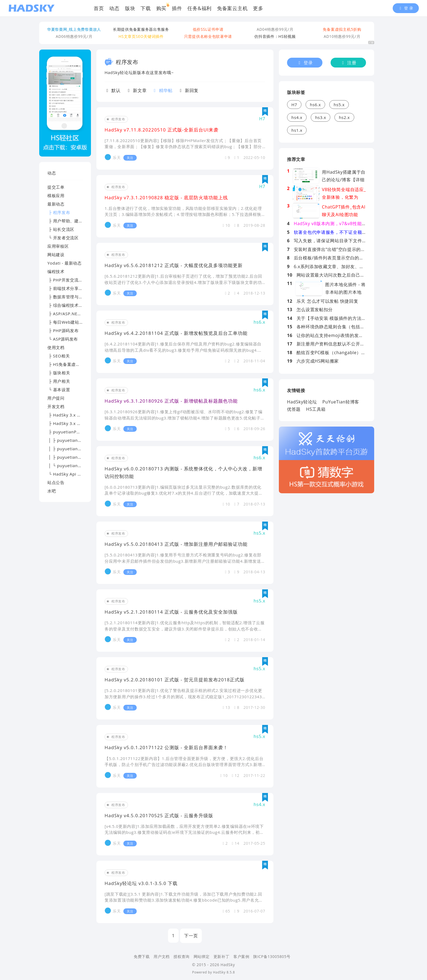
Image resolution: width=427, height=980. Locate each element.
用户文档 (162, 956)
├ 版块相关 (59, 373)
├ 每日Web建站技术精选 (72, 322)
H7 (294, 105)
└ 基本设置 (59, 390)
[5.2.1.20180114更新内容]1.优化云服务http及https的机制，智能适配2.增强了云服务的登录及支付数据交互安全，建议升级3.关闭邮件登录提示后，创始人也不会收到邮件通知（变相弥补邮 (185, 629)
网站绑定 (202, 956)
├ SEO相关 (59, 356)
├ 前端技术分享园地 (67, 288)
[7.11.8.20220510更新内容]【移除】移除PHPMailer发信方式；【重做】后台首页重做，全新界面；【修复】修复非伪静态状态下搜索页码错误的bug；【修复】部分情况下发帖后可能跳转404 (183, 147)
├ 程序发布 (59, 212)
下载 (146, 8)
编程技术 (56, 271)
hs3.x (321, 117)
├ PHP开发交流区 (65, 280)
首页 (99, 8)
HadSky (219, 972)
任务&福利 (199, 8)
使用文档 (56, 347)
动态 (114, 8)
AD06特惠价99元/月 (74, 36)
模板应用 (56, 195)
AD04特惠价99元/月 (275, 29)
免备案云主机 (232, 8)
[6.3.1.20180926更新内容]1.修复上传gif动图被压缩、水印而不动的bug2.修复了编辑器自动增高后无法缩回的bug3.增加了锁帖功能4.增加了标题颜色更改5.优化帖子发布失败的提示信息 (185, 418)
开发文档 (56, 406)
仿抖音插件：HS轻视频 (275, 36)
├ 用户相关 (59, 381)
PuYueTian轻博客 (341, 402)
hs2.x (344, 117)
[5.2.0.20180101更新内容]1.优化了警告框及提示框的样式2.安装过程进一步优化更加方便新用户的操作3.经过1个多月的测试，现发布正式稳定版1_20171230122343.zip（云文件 (184, 696)
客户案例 (241, 956)
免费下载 (142, 956)
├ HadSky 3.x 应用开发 (71, 423)
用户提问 (56, 398)
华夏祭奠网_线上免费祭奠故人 (74, 29)
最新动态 (56, 204)
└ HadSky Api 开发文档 (71, 474)
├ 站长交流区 (61, 229)
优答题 (294, 409)
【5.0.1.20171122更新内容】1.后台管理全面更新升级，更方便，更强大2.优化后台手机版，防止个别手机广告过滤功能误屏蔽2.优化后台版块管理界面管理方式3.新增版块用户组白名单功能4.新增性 (184, 765)
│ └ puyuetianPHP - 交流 (73, 465)
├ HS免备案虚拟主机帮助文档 (77, 364)
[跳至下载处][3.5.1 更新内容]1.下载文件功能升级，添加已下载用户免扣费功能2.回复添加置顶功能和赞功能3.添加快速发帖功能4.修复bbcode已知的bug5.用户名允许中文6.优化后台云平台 (184, 900)
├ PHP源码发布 (63, 330)
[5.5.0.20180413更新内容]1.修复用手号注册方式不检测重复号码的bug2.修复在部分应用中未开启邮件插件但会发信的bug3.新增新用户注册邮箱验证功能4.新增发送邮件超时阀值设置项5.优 (183, 561)
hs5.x (339, 105)
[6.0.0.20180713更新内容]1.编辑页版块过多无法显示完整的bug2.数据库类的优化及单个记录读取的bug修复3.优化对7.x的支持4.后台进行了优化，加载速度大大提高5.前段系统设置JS (184, 493)
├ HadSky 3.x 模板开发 (71, 415)
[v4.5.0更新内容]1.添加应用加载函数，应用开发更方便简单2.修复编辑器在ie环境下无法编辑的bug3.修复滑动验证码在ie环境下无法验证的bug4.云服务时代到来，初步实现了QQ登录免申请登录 (184, 832)
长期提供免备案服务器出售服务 (141, 29)
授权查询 (182, 956)
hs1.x (297, 130)
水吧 (52, 491)
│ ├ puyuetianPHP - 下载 (73, 440)
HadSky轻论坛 (302, 402)
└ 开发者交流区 (63, 238)
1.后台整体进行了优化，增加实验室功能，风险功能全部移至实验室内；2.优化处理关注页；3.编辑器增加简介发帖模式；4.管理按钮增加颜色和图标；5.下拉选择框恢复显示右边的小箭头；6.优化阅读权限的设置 (183, 214)
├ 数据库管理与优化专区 (72, 297)
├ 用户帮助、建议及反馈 (72, 221)
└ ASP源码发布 (63, 339)
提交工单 (56, 187)
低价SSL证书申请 (208, 29)
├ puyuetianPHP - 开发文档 (75, 432)
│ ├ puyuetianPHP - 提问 (73, 457)
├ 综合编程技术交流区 (69, 305)
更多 (258, 8)
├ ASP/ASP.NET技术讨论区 (74, 314)
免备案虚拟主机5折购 (342, 29)
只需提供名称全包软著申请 (208, 36)
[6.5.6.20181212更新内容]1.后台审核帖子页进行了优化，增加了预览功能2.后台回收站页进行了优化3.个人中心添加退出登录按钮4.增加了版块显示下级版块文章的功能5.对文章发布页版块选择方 (183, 282)
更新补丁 (222, 956)
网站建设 (56, 255)
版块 (130, 8)
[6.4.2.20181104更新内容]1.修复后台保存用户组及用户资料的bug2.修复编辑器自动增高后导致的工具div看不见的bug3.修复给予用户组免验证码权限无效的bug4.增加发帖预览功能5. (183, 350)
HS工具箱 (316, 409)
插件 (177, 8)
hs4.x (297, 117)
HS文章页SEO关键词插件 (141, 36)
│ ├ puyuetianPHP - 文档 (73, 449)
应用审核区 (58, 246)
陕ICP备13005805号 (272, 956)
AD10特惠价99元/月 (342, 36)
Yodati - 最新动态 (65, 263)
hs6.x (315, 105)
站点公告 (56, 482)
